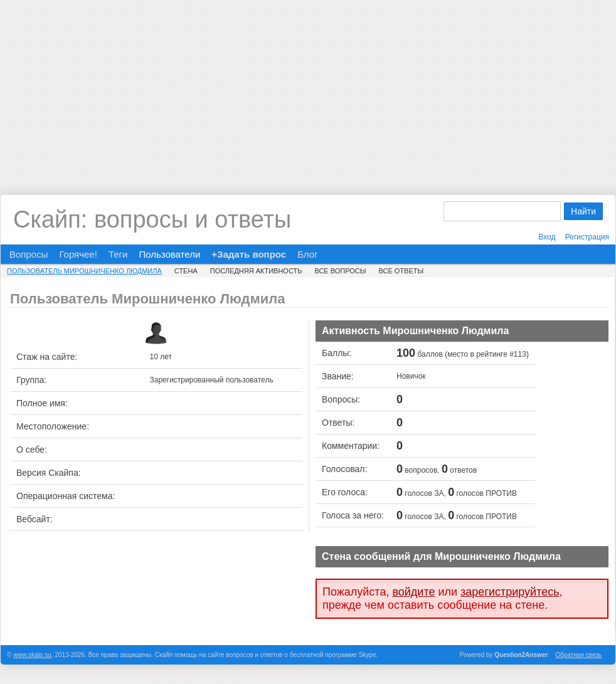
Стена (186, 271)
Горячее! (78, 254)
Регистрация (587, 237)
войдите (413, 592)
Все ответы (401, 271)
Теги (118, 254)
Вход (547, 237)
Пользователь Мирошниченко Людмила (84, 271)
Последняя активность (256, 271)
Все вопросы (340, 271)
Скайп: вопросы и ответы (152, 219)
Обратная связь (578, 655)
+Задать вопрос (249, 254)
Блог (307, 254)
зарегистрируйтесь (510, 592)
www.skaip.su (32, 655)
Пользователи (169, 254)
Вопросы (29, 254)
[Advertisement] (308, 88)
